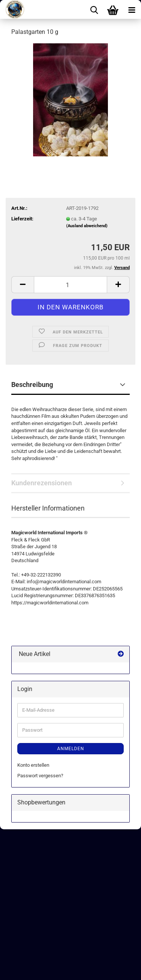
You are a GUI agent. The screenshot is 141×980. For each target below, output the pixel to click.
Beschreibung (32, 385)
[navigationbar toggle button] (132, 9)
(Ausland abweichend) (87, 226)
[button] (23, 285)
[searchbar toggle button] (94, 9)
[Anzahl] (70, 285)
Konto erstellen (33, 765)
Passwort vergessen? (40, 776)
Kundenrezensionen (42, 483)
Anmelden (71, 749)
